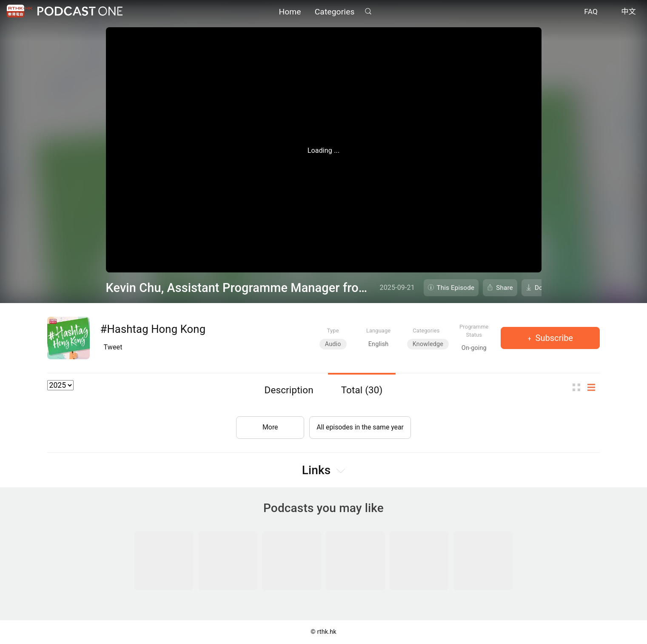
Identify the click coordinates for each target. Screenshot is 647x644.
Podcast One (80, 11)
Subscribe (553, 338)
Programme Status (474, 331)
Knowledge (428, 344)
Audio (333, 344)
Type (333, 331)
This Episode (456, 288)
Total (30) (362, 390)
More (269, 427)
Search (368, 11)
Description (289, 390)
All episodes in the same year (360, 427)
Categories (335, 12)
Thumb (579, 388)
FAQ (591, 12)
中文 (628, 12)
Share (504, 288)
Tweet (113, 347)
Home (290, 12)
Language (378, 331)
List (594, 388)
